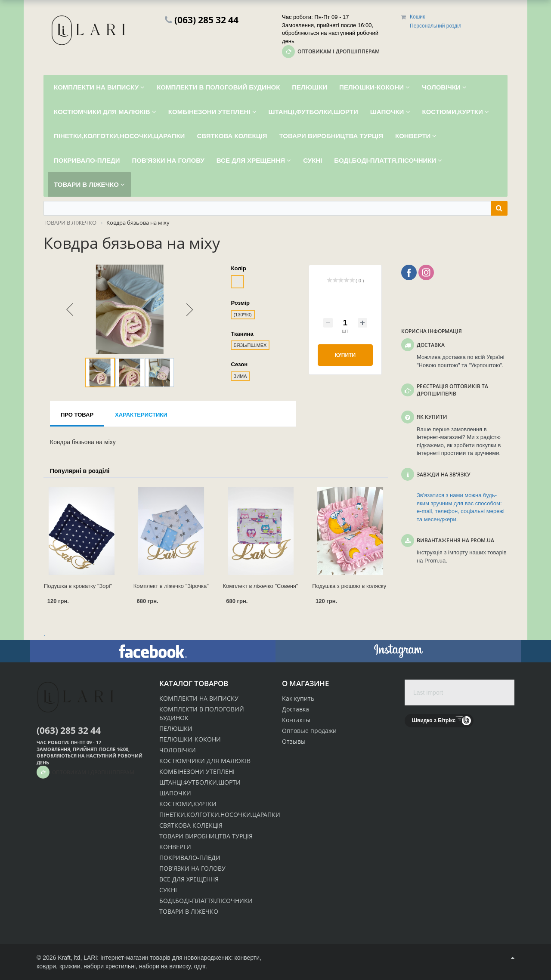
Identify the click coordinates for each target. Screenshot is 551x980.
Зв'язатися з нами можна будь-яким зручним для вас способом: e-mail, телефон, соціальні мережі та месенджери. (461, 507)
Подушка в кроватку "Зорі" (78, 586)
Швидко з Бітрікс (434, 720)
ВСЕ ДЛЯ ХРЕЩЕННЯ (189, 879)
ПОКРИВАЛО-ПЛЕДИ (190, 858)
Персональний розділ (436, 26)
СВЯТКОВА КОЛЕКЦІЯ (191, 825)
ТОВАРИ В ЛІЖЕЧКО (189, 911)
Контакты (296, 720)
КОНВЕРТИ (175, 847)
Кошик (417, 17)
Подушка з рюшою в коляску (349, 586)
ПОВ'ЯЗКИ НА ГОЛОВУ (192, 868)
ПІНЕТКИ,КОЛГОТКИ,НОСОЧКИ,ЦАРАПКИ (220, 815)
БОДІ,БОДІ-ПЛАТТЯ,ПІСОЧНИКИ (206, 901)
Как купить (298, 698)
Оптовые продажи (309, 731)
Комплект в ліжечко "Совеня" (261, 586)
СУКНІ (168, 890)
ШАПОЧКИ (175, 793)
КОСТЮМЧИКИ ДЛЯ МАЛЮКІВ (205, 761)
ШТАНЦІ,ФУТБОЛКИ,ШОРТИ (200, 782)
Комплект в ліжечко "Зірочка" (171, 586)
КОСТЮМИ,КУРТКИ (188, 804)
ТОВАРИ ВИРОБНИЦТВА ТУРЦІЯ (206, 836)
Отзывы (294, 741)
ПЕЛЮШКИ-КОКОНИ (190, 739)
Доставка (296, 709)
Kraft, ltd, (70, 958)
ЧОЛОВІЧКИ (178, 750)
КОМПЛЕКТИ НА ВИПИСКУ (199, 698)
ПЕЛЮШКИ (176, 728)
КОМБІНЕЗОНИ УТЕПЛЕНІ (197, 771)
